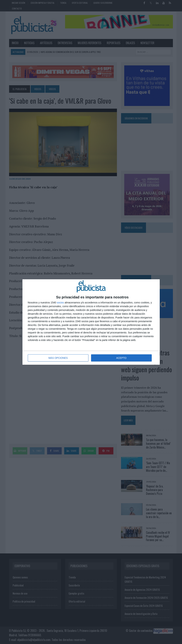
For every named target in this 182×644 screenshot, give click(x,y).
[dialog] (91, 322)
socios (60, 303)
